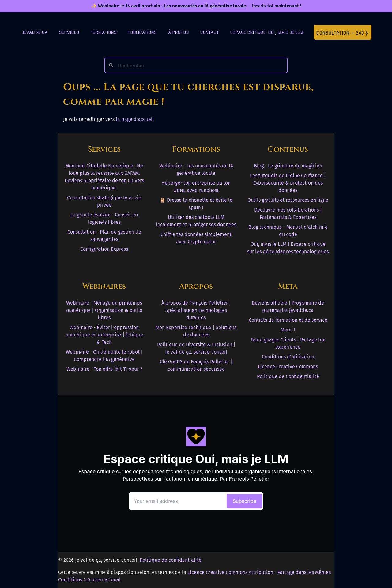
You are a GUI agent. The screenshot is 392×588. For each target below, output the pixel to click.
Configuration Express (104, 249)
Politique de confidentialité (171, 560)
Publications (142, 32)
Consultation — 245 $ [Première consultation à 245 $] (342, 32)
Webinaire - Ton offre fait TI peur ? (104, 369)
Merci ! (288, 330)
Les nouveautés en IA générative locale (205, 6)
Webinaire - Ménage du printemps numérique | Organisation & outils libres (104, 310)
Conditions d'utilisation (288, 357)
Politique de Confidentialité (288, 376)
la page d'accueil (135, 119)
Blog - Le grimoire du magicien (288, 166)
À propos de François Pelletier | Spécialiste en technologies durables (196, 310)
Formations (104, 32)
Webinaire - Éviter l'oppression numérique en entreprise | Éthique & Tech (104, 335)
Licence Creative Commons (288, 367)
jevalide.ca (35, 32)
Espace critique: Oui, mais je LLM (267, 32)
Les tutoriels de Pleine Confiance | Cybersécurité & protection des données (288, 183)
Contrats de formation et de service (288, 320)
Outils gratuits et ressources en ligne (288, 200)
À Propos (179, 32)
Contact (210, 32)
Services (69, 32)
